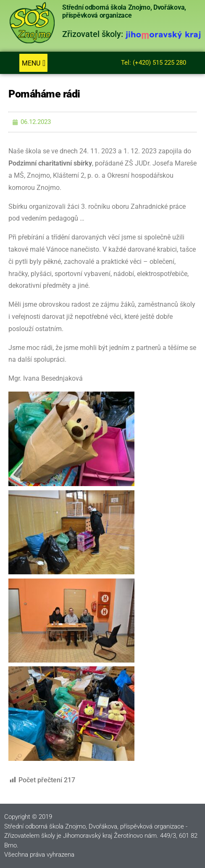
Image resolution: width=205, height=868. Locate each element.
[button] (33, 63)
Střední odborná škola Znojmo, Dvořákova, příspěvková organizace (124, 12)
